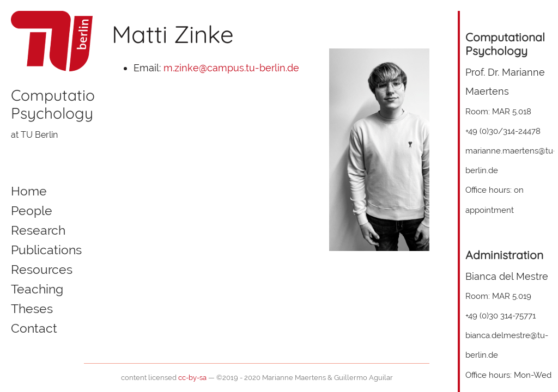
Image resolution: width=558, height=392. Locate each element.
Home (29, 191)
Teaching (37, 289)
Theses (32, 309)
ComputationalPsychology (63, 104)
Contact (34, 328)
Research (38, 230)
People (32, 211)
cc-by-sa (192, 378)
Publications (46, 250)
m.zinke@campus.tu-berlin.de (231, 68)
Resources (42, 269)
